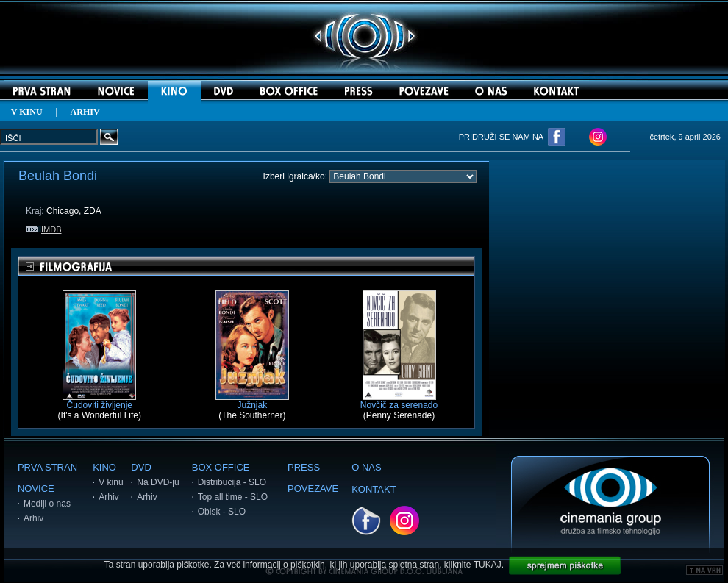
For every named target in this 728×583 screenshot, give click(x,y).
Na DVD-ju (158, 482)
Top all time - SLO (233, 497)
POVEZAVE (313, 489)
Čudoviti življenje (99, 401)
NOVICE (36, 489)
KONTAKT (374, 489)
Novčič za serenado (399, 401)
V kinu (111, 482)
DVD (141, 467)
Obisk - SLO (222, 512)
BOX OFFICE (221, 467)
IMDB (44, 229)
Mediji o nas (47, 504)
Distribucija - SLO (232, 482)
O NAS (366, 467)
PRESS (304, 467)
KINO (104, 467)
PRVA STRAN (47, 467)
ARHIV (85, 112)
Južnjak (252, 401)
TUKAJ (488, 565)
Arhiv (33, 518)
